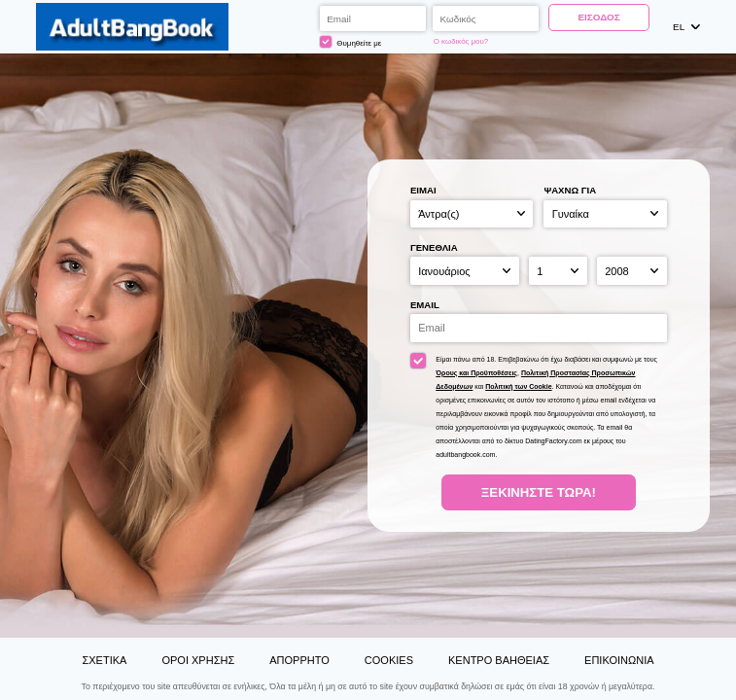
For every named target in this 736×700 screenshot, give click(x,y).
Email (425, 305)
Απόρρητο (299, 660)
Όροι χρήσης (198, 660)
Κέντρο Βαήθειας (499, 660)
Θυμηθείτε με (351, 42)
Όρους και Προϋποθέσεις (476, 373)
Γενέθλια (434, 247)
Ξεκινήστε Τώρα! (539, 492)
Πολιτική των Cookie (518, 386)
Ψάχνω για (570, 190)
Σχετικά (104, 660)
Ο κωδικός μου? (461, 41)
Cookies (389, 660)
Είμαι (423, 190)
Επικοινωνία (619, 660)
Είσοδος (599, 17)
